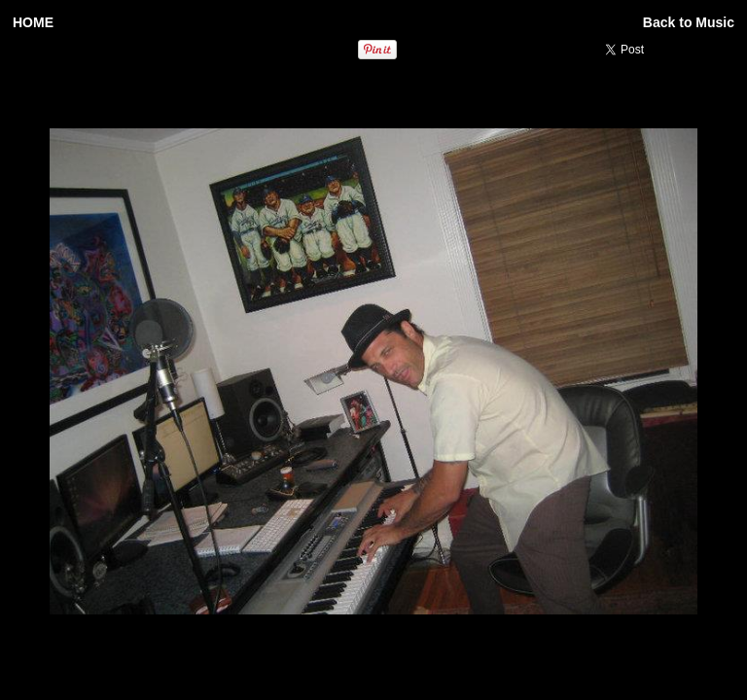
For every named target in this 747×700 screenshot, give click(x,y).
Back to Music (689, 22)
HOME (33, 22)
